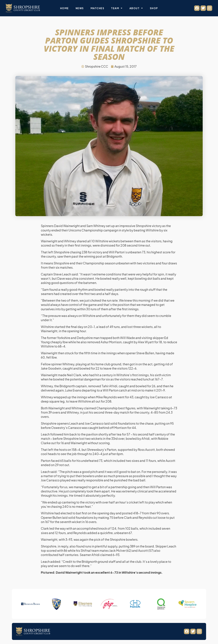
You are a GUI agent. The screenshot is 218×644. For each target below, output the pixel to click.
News (80, 8)
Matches (98, 8)
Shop (154, 8)
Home (64, 8)
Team (117, 8)
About (136, 8)
